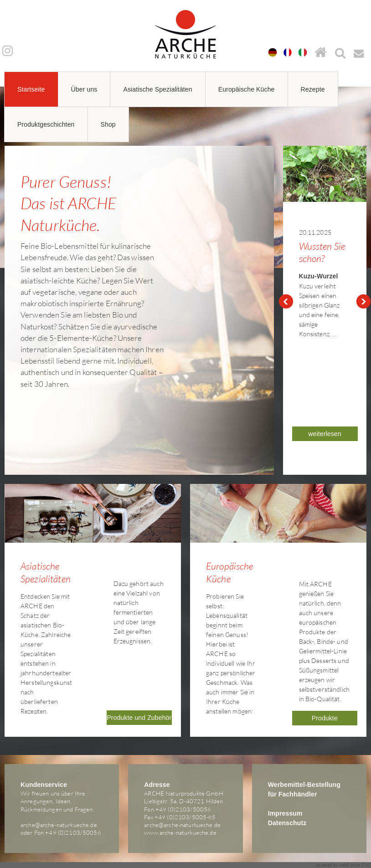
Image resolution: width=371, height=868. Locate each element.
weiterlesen (325, 434)
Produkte (325, 718)
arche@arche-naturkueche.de (59, 825)
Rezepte (313, 89)
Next (364, 302)
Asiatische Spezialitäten (157, 89)
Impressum (285, 813)
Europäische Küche (247, 89)
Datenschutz (287, 823)
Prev (286, 302)
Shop (108, 124)
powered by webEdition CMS (343, 865)
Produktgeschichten (46, 124)
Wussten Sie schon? (322, 252)
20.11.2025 (315, 232)
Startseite (31, 89)
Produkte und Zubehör (139, 718)
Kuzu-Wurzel (319, 276)
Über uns (84, 89)
